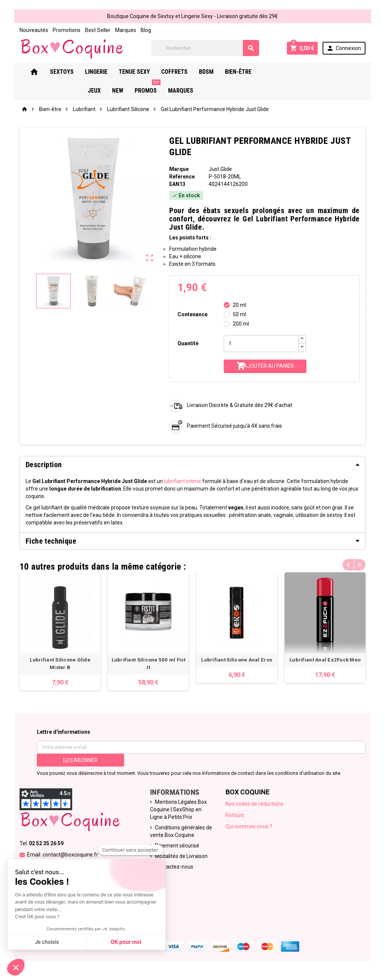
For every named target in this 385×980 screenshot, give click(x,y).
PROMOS (334, 69)
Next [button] (360, 565)
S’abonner (80, 760)
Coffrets (186, 72)
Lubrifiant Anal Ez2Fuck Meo (325, 660)
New (305, 72)
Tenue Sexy (146, 72)
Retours (235, 815)
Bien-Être (250, 72)
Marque (179, 169)
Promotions (67, 30)
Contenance (192, 314)
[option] (60, 631)
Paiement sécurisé (177, 846)
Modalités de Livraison (181, 856)
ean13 (177, 184)
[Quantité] (261, 344)
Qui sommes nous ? (249, 826)
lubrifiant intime (183, 481)
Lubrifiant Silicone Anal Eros (237, 660)
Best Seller (98, 30)
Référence (182, 177)
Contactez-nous (174, 867)
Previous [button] (348, 565)
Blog (146, 30)
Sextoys (74, 72)
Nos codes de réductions (255, 804)
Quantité (188, 343)
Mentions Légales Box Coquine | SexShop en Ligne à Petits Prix (178, 809)
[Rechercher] (205, 48)
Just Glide (220, 169)
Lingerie (108, 72)
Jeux (281, 72)
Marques (126, 30)
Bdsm (218, 72)
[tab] (192, 465)
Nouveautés (34, 30)
